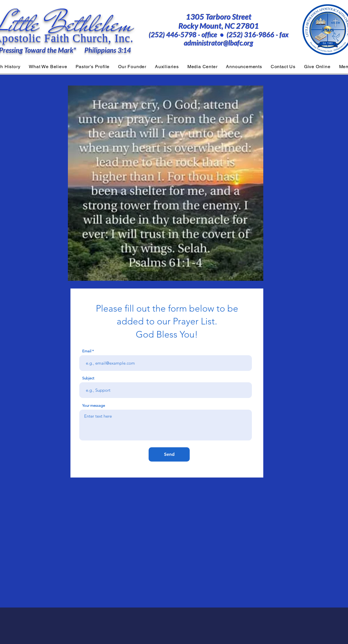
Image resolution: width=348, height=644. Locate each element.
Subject (88, 378)
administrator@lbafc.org (219, 43)
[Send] (169, 454)
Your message (94, 406)
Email (87, 351)
